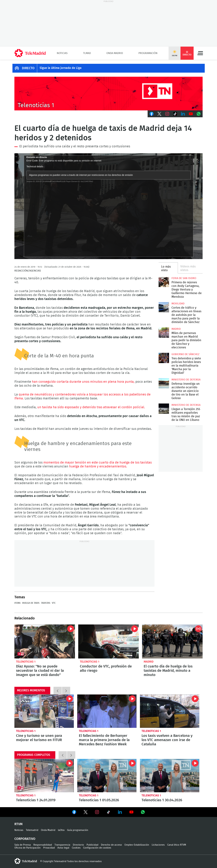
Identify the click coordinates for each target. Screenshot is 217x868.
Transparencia (62, 845)
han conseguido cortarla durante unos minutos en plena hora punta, (83, 382)
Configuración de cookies (97, 848)
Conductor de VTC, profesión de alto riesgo (108, 641)
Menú (200, 53)
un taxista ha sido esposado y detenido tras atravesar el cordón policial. (91, 407)
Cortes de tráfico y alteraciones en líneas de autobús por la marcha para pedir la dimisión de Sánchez (164, 307)
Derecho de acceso (111, 845)
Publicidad (92, 845)
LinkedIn (183, 114)
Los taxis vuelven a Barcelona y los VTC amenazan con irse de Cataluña (170, 711)
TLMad (87, 53)
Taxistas (46, 603)
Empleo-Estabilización (137, 845)
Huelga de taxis (31, 603)
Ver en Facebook (74, 813)
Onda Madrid (115, 53)
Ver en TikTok (108, 813)
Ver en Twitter (86, 813)
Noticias (62, 53)
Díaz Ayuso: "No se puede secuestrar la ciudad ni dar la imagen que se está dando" (45, 641)
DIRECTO (28, 68)
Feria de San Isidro (184, 278)
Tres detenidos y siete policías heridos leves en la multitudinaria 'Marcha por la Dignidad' (164, 358)
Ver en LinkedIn (120, 812)
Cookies (76, 848)
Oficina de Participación (27, 848)
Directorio (78, 845)
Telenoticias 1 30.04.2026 (170, 776)
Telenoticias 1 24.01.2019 (44, 776)
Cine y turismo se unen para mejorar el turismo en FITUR (44, 711)
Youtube (191, 114)
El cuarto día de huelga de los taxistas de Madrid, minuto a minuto (172, 641)
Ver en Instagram (97, 812)
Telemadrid (32, 830)
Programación (148, 53)
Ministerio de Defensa (186, 380)
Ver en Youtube (131, 812)
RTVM (18, 824)
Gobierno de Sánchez (185, 354)
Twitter (159, 114)
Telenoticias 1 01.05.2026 (107, 776)
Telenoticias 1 (26, 662)
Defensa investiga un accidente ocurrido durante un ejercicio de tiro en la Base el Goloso (164, 383)
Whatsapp (199, 114)
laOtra (61, 830)
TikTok (175, 114)
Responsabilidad (43, 845)
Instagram (167, 114)
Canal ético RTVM (177, 845)
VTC (54, 603)
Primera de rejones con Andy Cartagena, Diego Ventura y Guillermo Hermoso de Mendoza (164, 282)
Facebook (152, 114)
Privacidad (49, 848)
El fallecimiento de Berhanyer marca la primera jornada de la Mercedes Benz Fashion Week (107, 711)
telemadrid (26, 861)
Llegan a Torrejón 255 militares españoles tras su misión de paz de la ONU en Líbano (164, 409)
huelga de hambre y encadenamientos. (98, 466)
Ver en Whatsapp (143, 812)
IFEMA (17, 603)
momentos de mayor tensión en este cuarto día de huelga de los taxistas (98, 463)
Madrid (176, 329)
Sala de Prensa (23, 845)
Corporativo (25, 839)
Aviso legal (63, 848)
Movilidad (178, 304)
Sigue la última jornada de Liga (61, 68)
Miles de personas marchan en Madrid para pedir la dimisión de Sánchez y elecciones (164, 333)
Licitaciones (158, 845)
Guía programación (78, 830)
